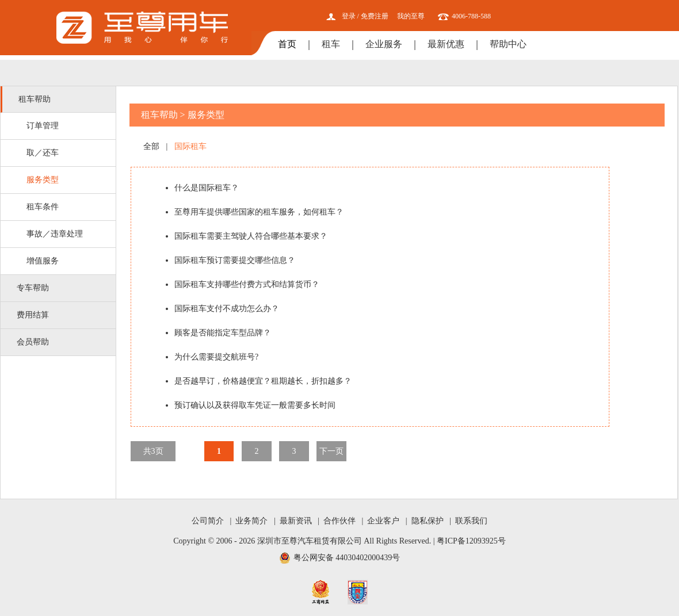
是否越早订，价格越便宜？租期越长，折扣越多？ (263, 381)
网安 (358, 592)
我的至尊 (411, 16)
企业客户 (383, 521)
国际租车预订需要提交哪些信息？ (235, 260)
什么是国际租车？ (207, 188)
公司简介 (208, 521)
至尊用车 (142, 28)
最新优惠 (446, 44)
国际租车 (190, 146)
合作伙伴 (339, 521)
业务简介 (251, 521)
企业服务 (384, 44)
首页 (287, 44)
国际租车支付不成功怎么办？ (227, 309)
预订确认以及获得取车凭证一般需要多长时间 (255, 405)
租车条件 (43, 207)
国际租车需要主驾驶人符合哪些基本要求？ (251, 236)
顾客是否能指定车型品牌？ (223, 333)
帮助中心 (508, 44)
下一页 (331, 451)
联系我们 (471, 521)
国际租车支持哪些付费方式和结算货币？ (247, 284)
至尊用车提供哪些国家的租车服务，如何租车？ (259, 212)
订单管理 (43, 126)
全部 (151, 146)
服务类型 (43, 180)
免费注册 (375, 16)
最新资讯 (296, 521)
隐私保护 (428, 521)
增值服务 (43, 261)
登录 (349, 16)
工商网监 (321, 592)
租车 (331, 44)
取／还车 (43, 153)
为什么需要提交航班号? (216, 357)
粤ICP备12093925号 (471, 541)
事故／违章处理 (55, 234)
